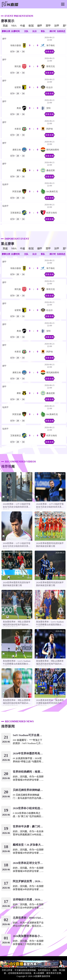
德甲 (40, 26)
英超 (5, 26)
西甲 (48, 26)
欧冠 (31, 26)
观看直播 (49, 52)
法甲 (57, 26)
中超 (22, 26)
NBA (14, 26)
